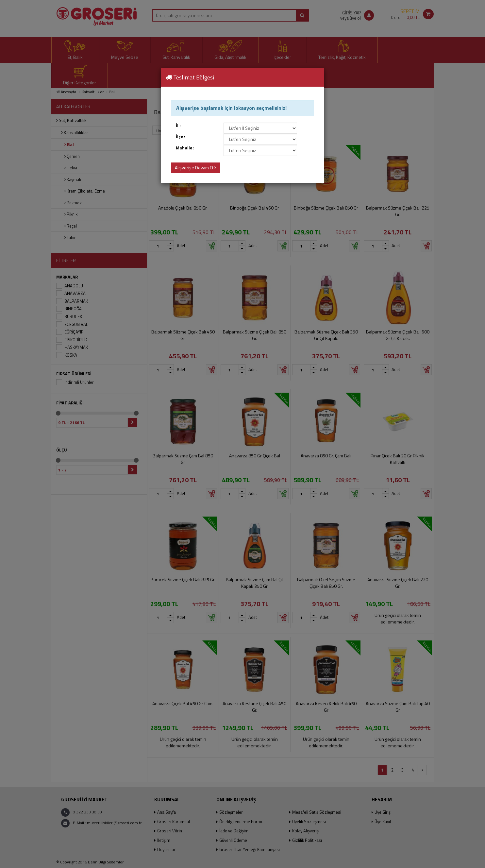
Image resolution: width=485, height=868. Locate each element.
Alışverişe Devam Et (195, 168)
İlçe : (181, 137)
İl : (178, 126)
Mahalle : (185, 148)
